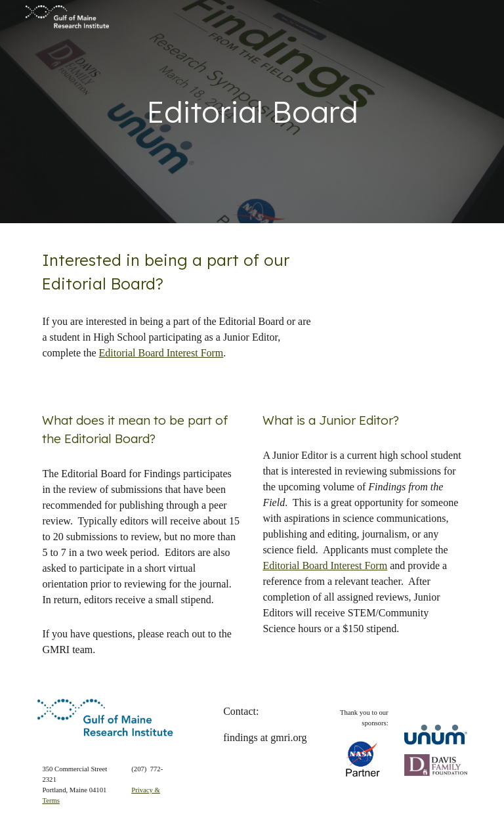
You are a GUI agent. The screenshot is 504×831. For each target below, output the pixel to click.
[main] (252, 112)
